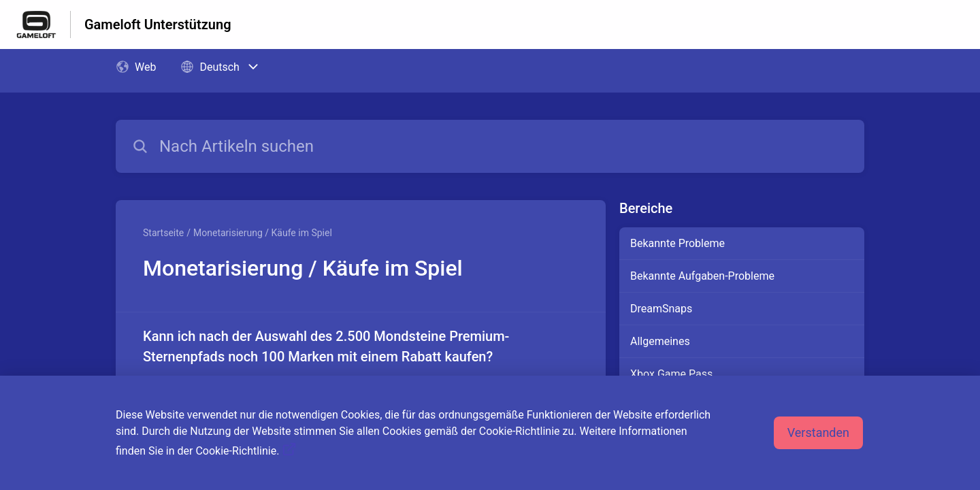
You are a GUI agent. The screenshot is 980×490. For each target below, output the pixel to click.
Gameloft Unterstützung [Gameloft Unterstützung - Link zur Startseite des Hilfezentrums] (158, 24)
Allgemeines (660, 341)
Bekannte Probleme (677, 243)
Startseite (163, 233)
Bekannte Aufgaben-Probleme (702, 276)
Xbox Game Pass (671, 374)
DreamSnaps (661, 309)
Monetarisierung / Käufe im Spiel (263, 233)
